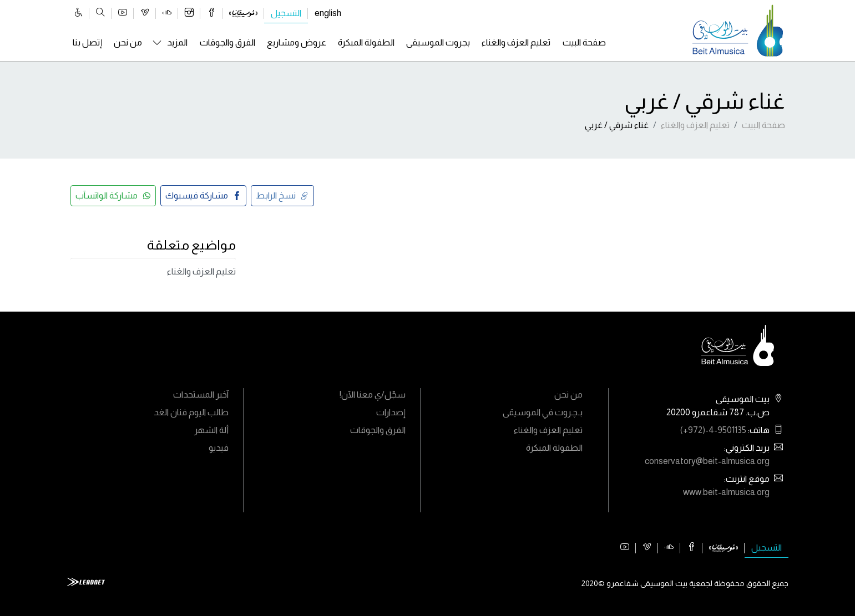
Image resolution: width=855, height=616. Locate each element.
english (328, 13)
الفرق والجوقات (227, 42)
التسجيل (286, 13)
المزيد (177, 42)
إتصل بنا (87, 42)
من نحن (128, 42)
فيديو (219, 448)
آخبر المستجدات (201, 394)
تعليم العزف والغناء (516, 42)
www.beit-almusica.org (726, 492)
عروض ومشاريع (297, 42)
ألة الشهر (211, 430)
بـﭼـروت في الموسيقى (543, 412)
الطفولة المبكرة (366, 42)
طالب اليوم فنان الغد (191, 412)
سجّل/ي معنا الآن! (373, 394)
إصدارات (391, 412)
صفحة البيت (584, 42)
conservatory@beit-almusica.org (707, 461)
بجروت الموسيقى (438, 42)
